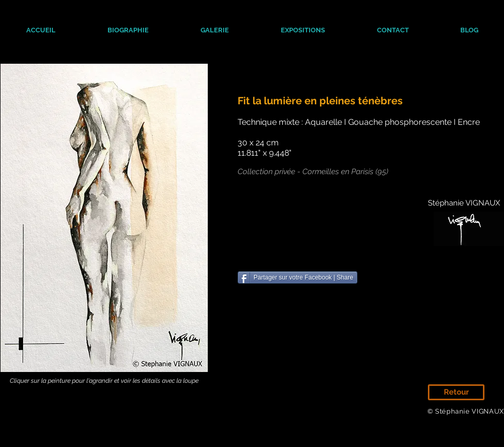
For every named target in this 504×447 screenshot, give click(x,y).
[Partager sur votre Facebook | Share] (298, 277)
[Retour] (456, 392)
